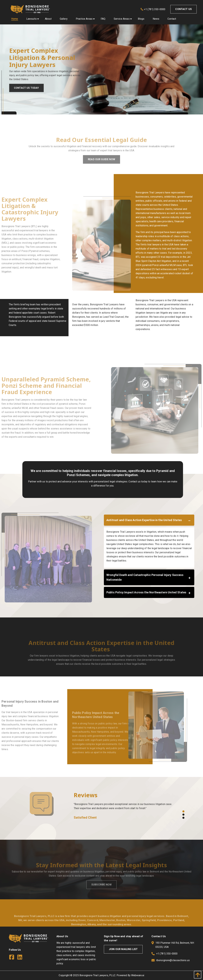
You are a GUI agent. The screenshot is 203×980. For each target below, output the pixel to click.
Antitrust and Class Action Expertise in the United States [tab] (144, 520)
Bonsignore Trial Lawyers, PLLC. (98, 975)
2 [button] (183, 814)
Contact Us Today (28, 90)
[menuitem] (15, 19)
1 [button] (183, 811)
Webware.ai (138, 975)
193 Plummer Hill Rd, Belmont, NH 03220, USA (173, 945)
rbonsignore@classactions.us (173, 960)
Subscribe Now (101, 892)
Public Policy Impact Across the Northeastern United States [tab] (146, 592)
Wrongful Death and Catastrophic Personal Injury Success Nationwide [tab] (145, 577)
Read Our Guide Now (101, 167)
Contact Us (183, 9)
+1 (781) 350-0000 (153, 9)
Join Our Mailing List (123, 949)
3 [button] (183, 818)
